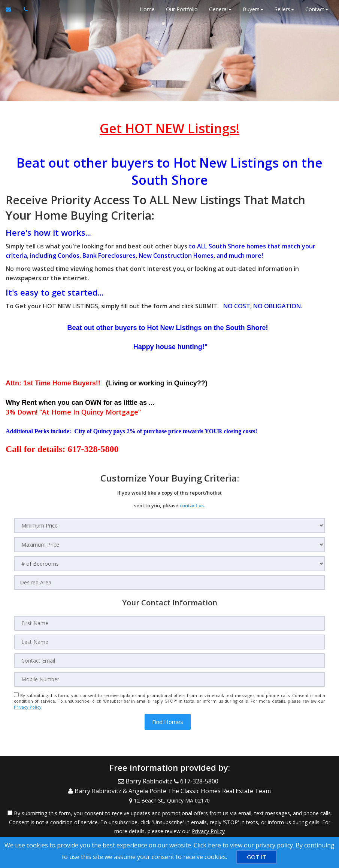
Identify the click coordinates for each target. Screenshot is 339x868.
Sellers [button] (284, 9)
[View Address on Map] (169, 798)
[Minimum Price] (169, 525)
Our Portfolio (181, 9)
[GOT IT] (257, 857)
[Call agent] (24, 9)
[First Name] (169, 623)
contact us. (192, 505)
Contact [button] (316, 9)
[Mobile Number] (169, 679)
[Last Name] (169, 642)
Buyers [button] (253, 9)
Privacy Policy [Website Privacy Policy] (28, 707)
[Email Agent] (12, 9)
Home (147, 9)
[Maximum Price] (169, 545)
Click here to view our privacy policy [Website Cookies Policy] (243, 845)
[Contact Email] (169, 661)
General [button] (220, 9)
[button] (168, 722)
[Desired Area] (169, 583)
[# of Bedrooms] (169, 564)
